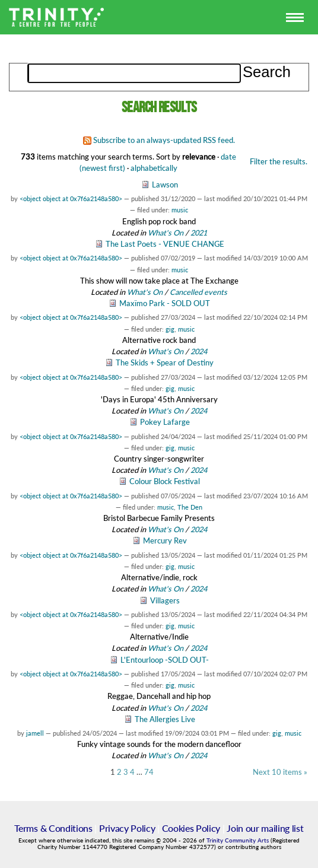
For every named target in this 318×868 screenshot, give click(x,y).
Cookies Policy (191, 828)
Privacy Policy (127, 828)
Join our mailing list (265, 828)
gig (170, 329)
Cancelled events (198, 292)
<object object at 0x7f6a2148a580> (71, 198)
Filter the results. (279, 161)
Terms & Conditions (53, 828)
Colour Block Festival (165, 481)
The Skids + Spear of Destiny (165, 363)
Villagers (165, 600)
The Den (190, 507)
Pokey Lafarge (165, 422)
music (180, 210)
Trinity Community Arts (238, 840)
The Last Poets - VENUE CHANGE (165, 244)
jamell (35, 733)
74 (149, 772)
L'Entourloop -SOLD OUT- (165, 660)
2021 (199, 233)
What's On (166, 233)
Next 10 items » (280, 772)
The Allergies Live (165, 719)
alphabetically (154, 168)
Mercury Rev (165, 540)
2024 (199, 351)
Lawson (165, 185)
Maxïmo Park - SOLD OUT (165, 303)
